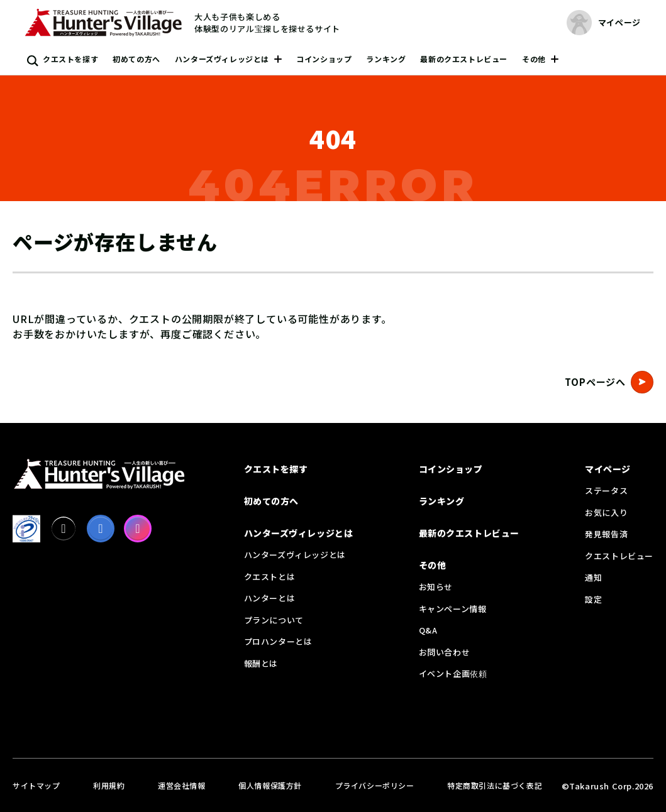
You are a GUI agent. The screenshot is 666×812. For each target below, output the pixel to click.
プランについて (274, 620)
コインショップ (324, 59)
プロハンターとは (278, 641)
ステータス (606, 491)
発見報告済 (606, 534)
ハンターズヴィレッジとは (222, 59)
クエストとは (270, 577)
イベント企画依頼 (453, 673)
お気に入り (606, 513)
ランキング (386, 59)
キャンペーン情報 (453, 609)
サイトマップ (36, 785)
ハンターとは (270, 598)
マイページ (608, 469)
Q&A (428, 630)
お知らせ (436, 587)
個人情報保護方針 (270, 785)
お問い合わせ (445, 652)
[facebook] (101, 529)
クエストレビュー (619, 556)
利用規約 (109, 785)
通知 (593, 577)
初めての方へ (136, 59)
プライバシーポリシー (375, 785)
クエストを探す (70, 59)
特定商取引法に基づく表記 (495, 785)
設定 (593, 599)
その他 (534, 59)
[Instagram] (138, 529)
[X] (64, 529)
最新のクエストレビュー (464, 59)
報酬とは (261, 663)
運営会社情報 (182, 785)
